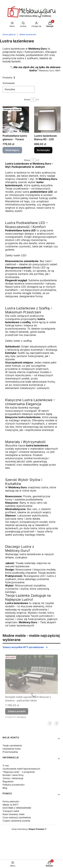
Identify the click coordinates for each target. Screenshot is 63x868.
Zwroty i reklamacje (13, 778)
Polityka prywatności (14, 785)
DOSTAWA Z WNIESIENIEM (17, 808)
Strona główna (9, 34)
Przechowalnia (10, 752)
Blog (5, 788)
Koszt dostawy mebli (13, 814)
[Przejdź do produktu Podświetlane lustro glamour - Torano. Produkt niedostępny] (16, 120)
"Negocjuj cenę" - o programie (19, 772)
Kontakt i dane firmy (13, 775)
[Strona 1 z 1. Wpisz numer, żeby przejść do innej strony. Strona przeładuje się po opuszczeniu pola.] (33, 100)
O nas (6, 765)
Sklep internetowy (28, 829)
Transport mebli (11, 811)
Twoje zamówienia (12, 745)
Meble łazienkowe (28, 34)
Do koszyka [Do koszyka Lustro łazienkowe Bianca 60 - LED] (43, 150)
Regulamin (8, 781)
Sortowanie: (9, 83)
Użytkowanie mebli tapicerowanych (21, 769)
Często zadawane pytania (16, 821)
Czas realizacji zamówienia (17, 817)
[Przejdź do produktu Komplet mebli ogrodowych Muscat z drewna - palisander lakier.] (31, 674)
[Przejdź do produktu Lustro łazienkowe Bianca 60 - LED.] (47, 120)
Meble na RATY (11, 805)
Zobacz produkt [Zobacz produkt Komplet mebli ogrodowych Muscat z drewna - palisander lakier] (17, 711)
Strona (27, 100)
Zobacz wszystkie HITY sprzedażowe (25, 647)
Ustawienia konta (12, 749)
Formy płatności (11, 801)
